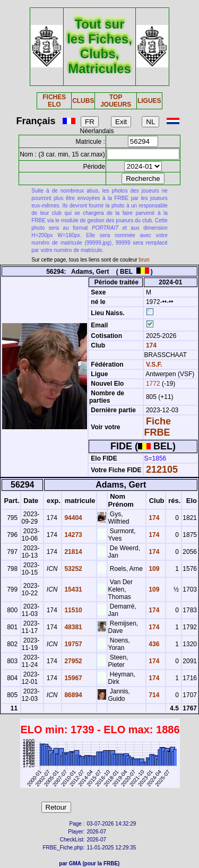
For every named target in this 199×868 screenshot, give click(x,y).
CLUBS (83, 101)
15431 (72, 589)
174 (150, 345)
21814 (72, 552)
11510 (72, 610)
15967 (72, 678)
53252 (72, 569)
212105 (162, 470)
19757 (72, 644)
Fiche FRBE (158, 427)
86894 (72, 695)
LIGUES (149, 101)
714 (153, 695)
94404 (72, 518)
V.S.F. (154, 364)
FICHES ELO (54, 101)
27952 (72, 661)
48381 (72, 627)
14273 (72, 535)
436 (153, 644)
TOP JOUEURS (116, 101)
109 (153, 569)
